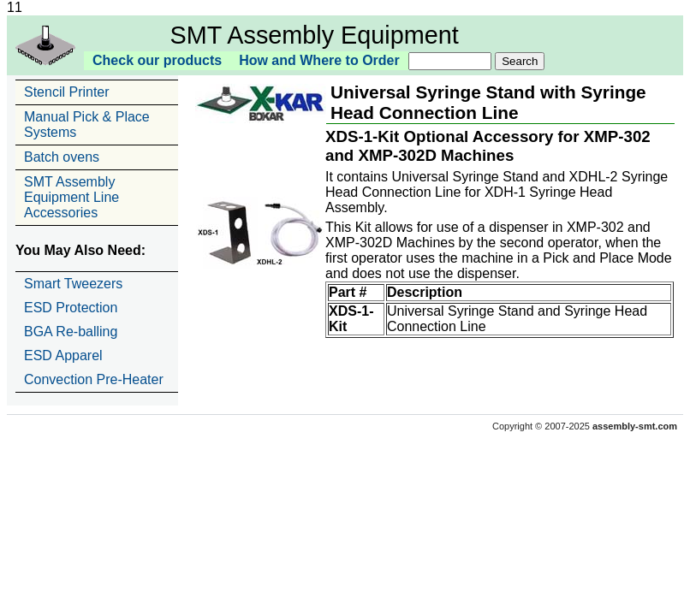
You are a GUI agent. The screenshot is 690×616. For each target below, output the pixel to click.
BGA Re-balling (71, 332)
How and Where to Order (319, 60)
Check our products (157, 60)
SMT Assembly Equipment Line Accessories (71, 197)
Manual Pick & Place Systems (87, 124)
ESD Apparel (63, 355)
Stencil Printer (67, 92)
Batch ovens (62, 157)
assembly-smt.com (635, 426)
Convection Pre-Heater (94, 379)
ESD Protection (71, 308)
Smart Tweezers (73, 284)
